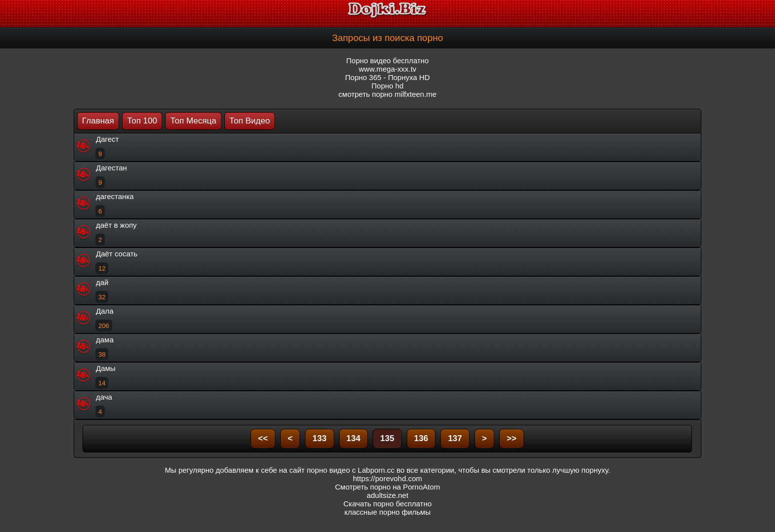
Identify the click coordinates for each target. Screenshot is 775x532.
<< (263, 438)
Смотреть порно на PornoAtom (388, 487)
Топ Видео (250, 121)
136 (421, 438)
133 (319, 438)
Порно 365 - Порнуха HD (387, 77)
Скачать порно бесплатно (388, 504)
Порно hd (388, 86)
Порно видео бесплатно (388, 61)
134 (353, 438)
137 (455, 438)
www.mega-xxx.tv (388, 69)
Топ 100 (142, 121)
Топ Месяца (193, 121)
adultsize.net (387, 495)
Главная (98, 121)
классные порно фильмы (387, 512)
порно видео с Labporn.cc (351, 470)
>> (512, 438)
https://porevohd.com (387, 478)
